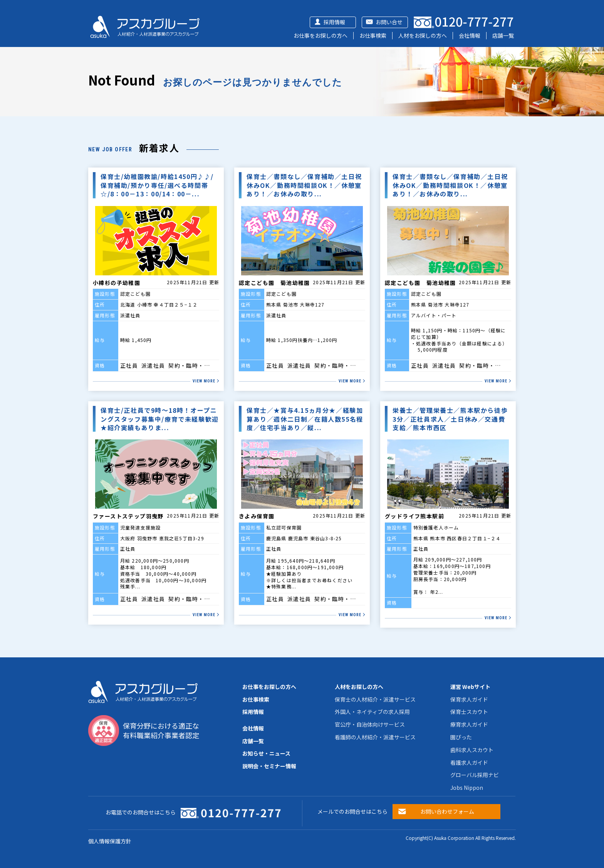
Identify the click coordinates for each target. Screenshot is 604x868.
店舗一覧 (503, 35)
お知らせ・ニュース (266, 753)
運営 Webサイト (470, 687)
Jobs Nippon (467, 788)
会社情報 (470, 35)
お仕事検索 (373, 35)
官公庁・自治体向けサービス (370, 724)
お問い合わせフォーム (447, 811)
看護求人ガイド (469, 762)
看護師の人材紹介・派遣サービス (375, 737)
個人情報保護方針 (110, 841)
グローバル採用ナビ (475, 775)
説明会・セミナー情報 (269, 766)
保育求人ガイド (469, 699)
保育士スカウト (469, 712)
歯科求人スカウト (472, 750)
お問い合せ (389, 22)
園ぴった (461, 737)
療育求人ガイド (469, 724)
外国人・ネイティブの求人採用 (372, 712)
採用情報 (334, 22)
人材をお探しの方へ (423, 35)
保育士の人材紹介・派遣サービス (375, 699)
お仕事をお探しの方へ (320, 35)
